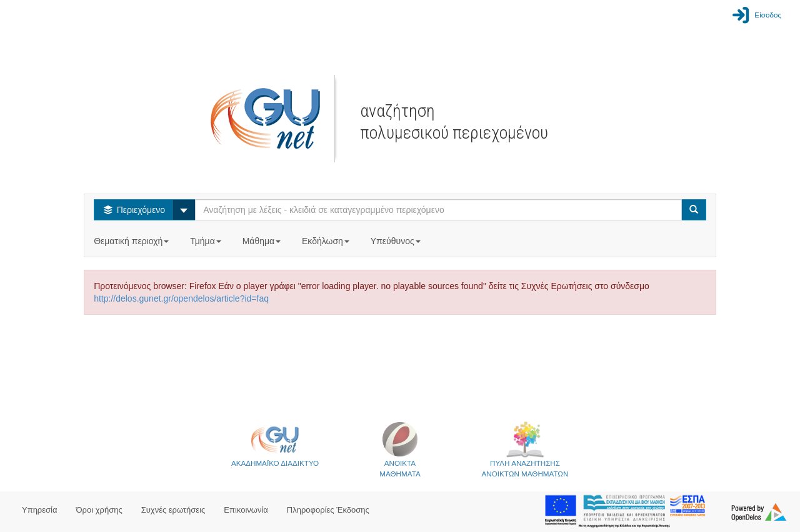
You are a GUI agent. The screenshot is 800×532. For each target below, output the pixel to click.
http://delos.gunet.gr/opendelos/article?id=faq (181, 298)
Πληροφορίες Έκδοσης (328, 510)
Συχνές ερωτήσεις (173, 510)
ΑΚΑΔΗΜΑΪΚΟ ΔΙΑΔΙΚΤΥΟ (275, 444)
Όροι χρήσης (99, 510)
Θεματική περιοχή (132, 241)
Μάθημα (263, 241)
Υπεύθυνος (397, 241)
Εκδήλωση (327, 241)
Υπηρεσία (40, 510)
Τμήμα (207, 241)
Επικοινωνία (246, 510)
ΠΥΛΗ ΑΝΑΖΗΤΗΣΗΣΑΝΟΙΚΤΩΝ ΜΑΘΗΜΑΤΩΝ (525, 449)
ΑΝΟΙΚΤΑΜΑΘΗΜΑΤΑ (400, 449)
